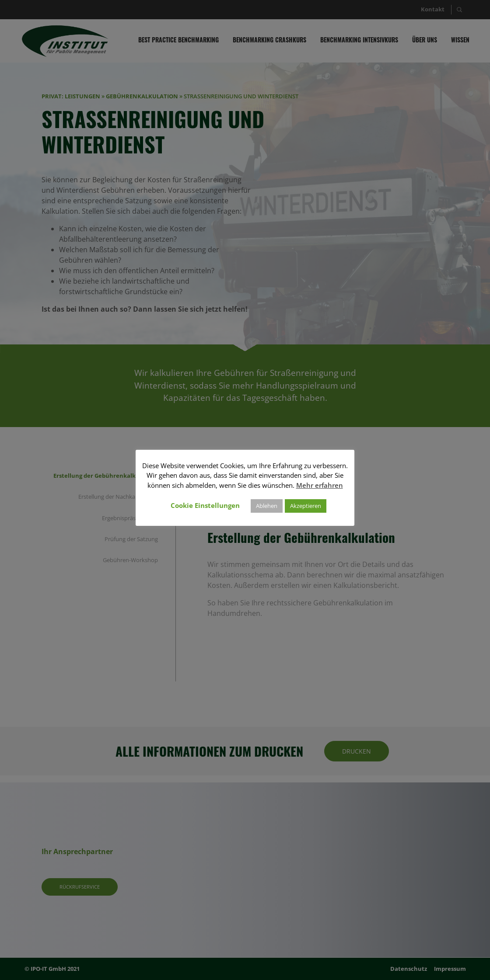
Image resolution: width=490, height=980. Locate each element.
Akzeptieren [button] (306, 506)
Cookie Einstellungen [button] (205, 505)
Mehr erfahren (320, 485)
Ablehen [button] (267, 506)
